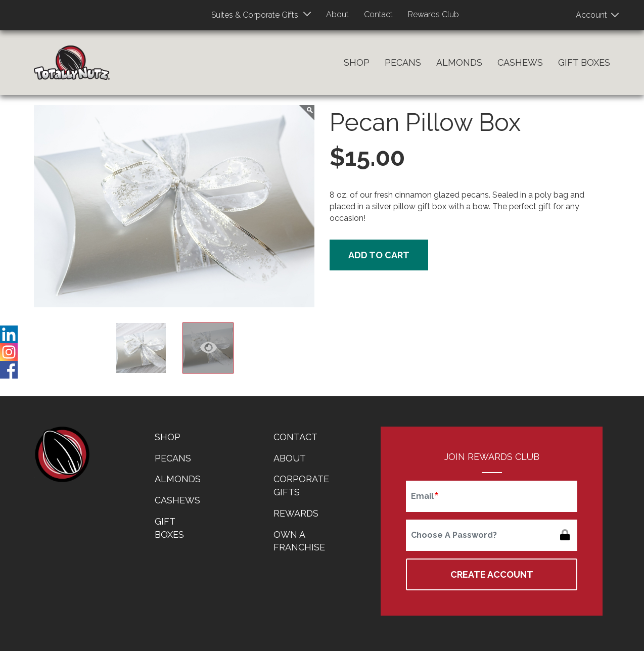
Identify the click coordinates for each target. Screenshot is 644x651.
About (336, 14)
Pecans (403, 62)
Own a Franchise (299, 541)
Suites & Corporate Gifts (252, 15)
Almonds (459, 62)
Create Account (492, 574)
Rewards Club (436, 14)
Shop (357, 62)
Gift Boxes (584, 62)
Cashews (520, 62)
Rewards (296, 513)
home (62, 454)
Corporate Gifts (301, 485)
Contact (379, 14)
